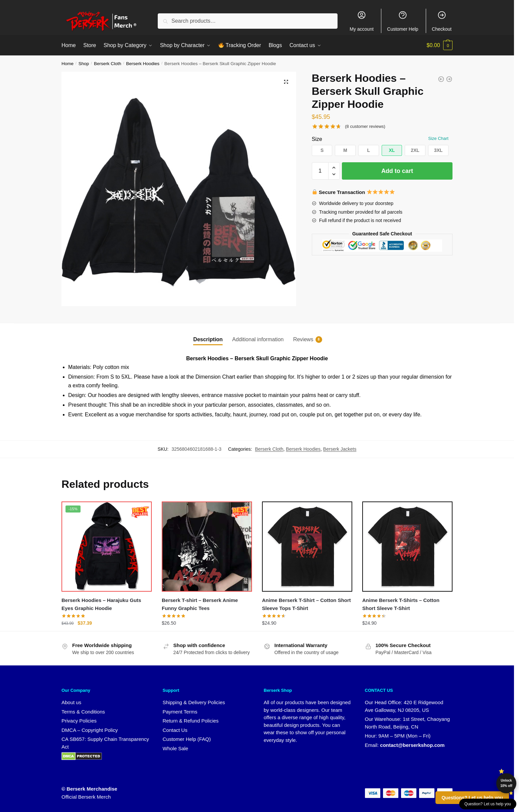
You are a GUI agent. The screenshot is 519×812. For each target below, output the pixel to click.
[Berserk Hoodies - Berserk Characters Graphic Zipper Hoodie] (449, 79)
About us (71, 702)
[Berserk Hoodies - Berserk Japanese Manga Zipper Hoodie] (441, 79)
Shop (84, 64)
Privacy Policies (79, 721)
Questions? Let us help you (472, 798)
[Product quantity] (320, 171)
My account (362, 21)
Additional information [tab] (258, 339)
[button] (286, 82)
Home (68, 64)
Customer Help (403, 21)
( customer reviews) (365, 126)
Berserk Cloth (108, 64)
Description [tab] (208, 339)
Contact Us (175, 730)
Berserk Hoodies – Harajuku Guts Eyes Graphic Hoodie (101, 604)
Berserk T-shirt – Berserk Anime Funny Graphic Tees (200, 604)
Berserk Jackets (340, 449)
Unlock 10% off (506, 783)
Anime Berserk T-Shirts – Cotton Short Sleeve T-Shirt (401, 604)
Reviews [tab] (303, 340)
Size (317, 139)
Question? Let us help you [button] (488, 804)
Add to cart (397, 171)
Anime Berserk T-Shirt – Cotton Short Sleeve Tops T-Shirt (306, 604)
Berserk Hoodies (143, 64)
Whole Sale (176, 748)
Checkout (442, 21)
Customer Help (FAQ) (187, 739)
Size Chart (438, 138)
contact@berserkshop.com (412, 745)
